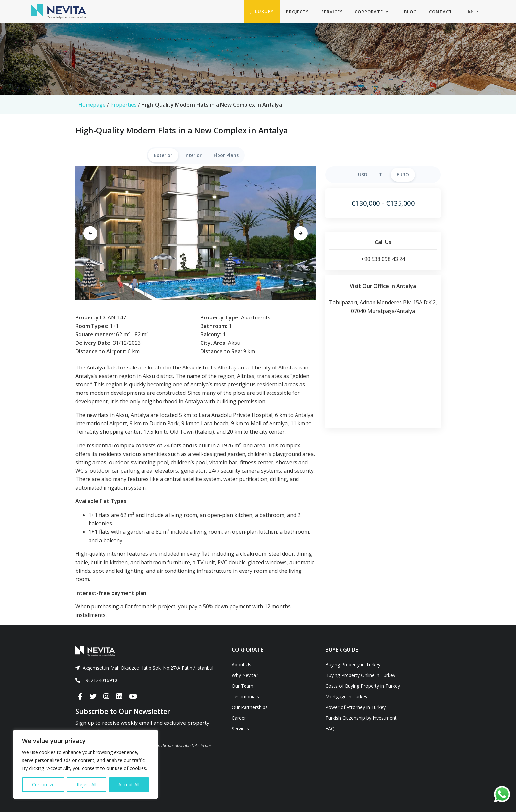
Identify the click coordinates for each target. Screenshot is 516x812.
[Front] (149, 651)
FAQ (330, 729)
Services (240, 729)
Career (239, 718)
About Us (242, 664)
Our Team (243, 686)
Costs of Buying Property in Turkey (363, 686)
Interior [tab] (193, 155)
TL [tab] (382, 175)
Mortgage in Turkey (346, 696)
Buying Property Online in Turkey (360, 675)
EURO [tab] (403, 175)
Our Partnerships (250, 707)
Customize (43, 785)
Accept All (129, 785)
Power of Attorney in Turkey (356, 707)
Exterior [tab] (163, 155)
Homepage (92, 105)
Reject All (87, 785)
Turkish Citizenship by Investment (361, 718)
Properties (123, 105)
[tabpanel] (195, 233)
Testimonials (245, 696)
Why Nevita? (245, 675)
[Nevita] (58, 12)
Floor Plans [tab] (226, 155)
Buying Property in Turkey (353, 664)
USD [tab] (363, 175)
